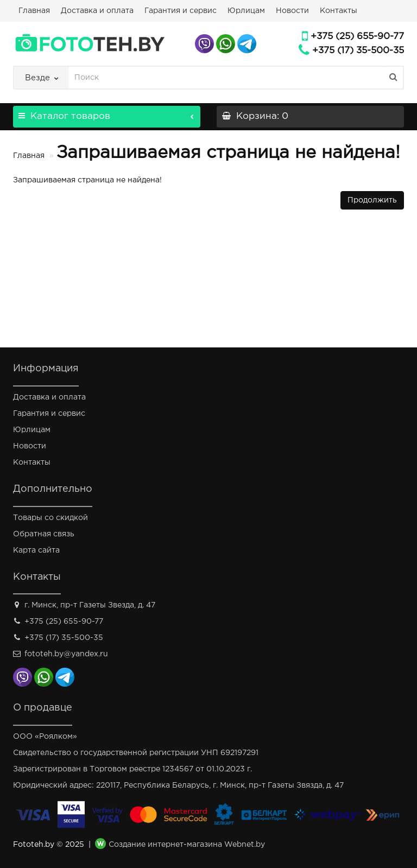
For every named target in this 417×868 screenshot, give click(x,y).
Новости (292, 11)
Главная (34, 11)
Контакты (339, 11)
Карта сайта (36, 550)
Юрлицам (246, 11)
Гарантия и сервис (181, 11)
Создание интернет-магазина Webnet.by (187, 845)
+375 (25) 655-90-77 (357, 37)
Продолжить (372, 200)
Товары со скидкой (50, 518)
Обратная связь (44, 534)
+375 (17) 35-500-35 (358, 51)
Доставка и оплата (97, 11)
